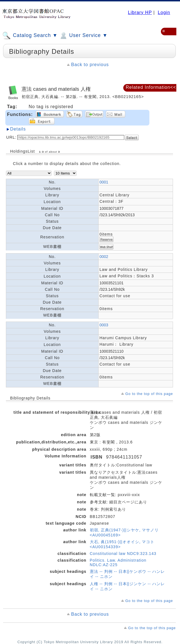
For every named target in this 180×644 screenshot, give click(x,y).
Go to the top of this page (149, 394)
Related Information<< (151, 87)
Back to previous (90, 65)
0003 (104, 325)
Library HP (140, 12)
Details (18, 129)
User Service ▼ (83, 36)
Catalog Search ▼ (30, 36)
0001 (104, 182)
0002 (104, 257)
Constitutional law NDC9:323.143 (123, 554)
